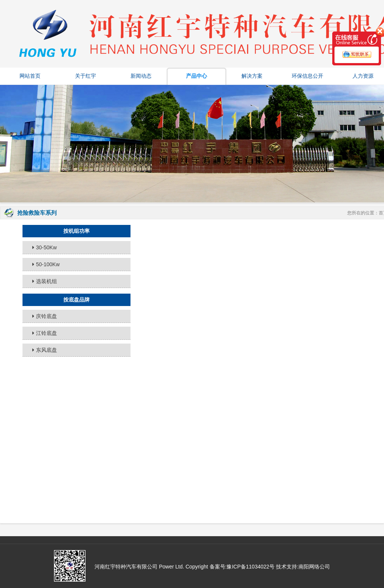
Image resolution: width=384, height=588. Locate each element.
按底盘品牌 (76, 300)
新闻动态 (141, 76)
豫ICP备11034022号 (250, 567)
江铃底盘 (46, 333)
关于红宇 (85, 76)
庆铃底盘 (46, 316)
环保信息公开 (307, 76)
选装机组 (46, 281)
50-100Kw (48, 264)
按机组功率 (76, 231)
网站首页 (30, 76)
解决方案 (252, 76)
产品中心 (196, 76)
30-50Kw (46, 247)
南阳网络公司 (314, 567)
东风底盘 (46, 350)
